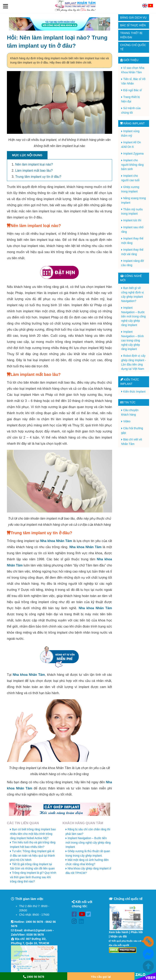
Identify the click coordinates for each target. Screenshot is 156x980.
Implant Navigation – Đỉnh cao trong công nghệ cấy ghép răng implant (133, 340)
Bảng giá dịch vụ (133, 18)
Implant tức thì (132, 220)
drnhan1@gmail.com (38, 930)
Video (127, 421)
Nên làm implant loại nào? (34, 164)
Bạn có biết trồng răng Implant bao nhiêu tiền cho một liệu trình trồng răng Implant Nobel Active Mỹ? (33, 834)
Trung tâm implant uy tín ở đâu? (38, 177)
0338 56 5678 (35, 935)
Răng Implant (133, 123)
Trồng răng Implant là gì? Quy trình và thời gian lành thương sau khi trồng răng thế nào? (33, 877)
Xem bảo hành (119, 932)
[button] (6, 7)
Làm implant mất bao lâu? (34, 171)
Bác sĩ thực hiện (133, 25)
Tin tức (128, 402)
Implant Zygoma (133, 154)
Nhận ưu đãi (119, 936)
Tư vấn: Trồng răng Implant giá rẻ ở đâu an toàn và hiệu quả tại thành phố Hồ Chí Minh (32, 855)
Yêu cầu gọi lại (101, 977)
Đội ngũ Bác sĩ (133, 90)
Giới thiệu (129, 60)
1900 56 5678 (34, 922)
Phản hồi (137, 932)
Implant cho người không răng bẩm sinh (133, 165)
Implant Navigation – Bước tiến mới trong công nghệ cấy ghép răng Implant (88, 842)
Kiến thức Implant (134, 392)
